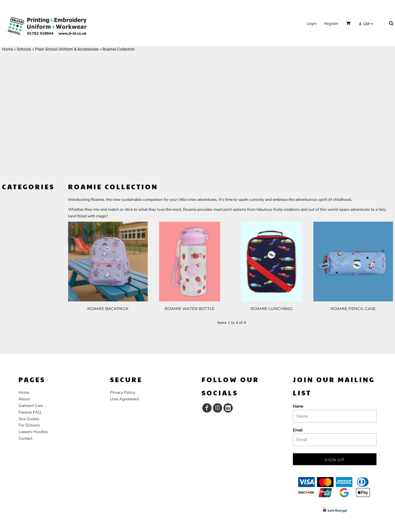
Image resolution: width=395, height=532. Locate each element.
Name (298, 406)
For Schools (29, 425)
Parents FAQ (30, 412)
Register (331, 23)
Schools (24, 49)
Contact (25, 438)
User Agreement (124, 399)
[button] (348, 23)
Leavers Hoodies (33, 432)
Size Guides (29, 419)
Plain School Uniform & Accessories (67, 49)
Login (312, 23)
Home (7, 49)
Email (298, 430)
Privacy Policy (123, 392)
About (24, 399)
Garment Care (31, 406)
